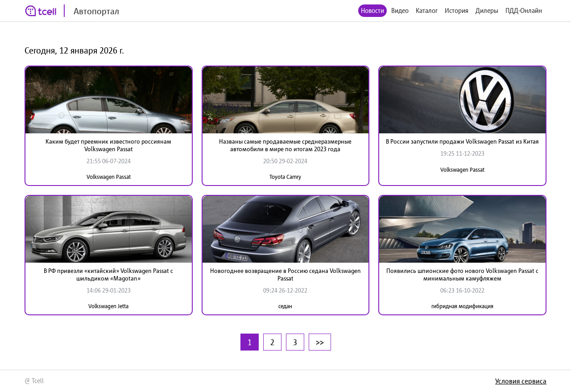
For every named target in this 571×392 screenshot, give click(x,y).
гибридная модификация (462, 306)
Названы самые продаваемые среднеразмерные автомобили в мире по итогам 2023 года (285, 145)
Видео (400, 10)
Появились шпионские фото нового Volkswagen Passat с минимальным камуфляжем (462, 274)
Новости (372, 10)
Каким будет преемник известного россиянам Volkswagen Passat (108, 145)
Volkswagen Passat (109, 177)
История (457, 10)
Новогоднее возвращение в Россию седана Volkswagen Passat (285, 274)
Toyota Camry (285, 177)
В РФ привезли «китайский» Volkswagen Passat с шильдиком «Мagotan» (108, 274)
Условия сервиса (521, 381)
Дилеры (487, 10)
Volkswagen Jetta (108, 306)
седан (285, 306)
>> (320, 342)
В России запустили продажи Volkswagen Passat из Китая (462, 141)
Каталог (427, 10)
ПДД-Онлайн (524, 10)
